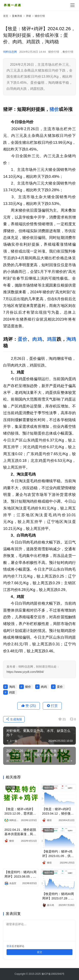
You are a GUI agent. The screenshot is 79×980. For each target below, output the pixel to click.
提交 (40, 952)
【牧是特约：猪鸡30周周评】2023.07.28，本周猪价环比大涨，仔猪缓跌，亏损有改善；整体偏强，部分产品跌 (58, 896)
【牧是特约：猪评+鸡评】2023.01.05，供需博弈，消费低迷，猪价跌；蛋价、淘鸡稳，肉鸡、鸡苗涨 (58, 854)
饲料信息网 (10, 52)
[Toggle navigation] (72, 5)
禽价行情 (68, 52)
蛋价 (23, 339)
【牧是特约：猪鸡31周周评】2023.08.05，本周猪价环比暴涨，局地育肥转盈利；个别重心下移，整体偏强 (20, 874)
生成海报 (14, 719)
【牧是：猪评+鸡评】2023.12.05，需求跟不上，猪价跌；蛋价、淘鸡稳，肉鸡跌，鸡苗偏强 (20, 811)
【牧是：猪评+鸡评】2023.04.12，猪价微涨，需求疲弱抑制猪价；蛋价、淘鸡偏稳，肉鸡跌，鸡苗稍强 (58, 811)
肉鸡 (37, 339)
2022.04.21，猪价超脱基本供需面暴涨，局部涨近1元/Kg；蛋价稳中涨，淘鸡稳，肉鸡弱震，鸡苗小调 (20, 832)
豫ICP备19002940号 (53, 974)
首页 (6, 16)
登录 (9, 946)
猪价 (54, 109)
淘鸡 (71, 339)
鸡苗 (52, 339)
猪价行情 (54, 52)
